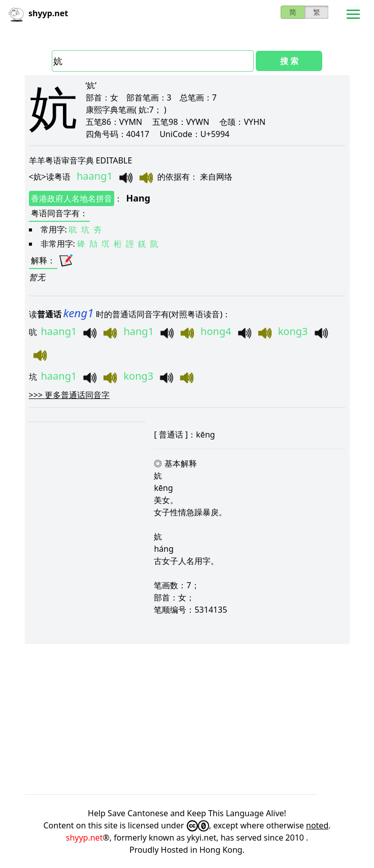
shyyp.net (84, 838)
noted (317, 825)
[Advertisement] (187, 719)
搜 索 (289, 61)
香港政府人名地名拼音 (72, 198)
